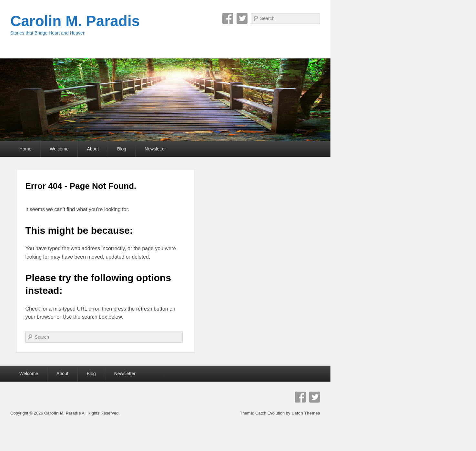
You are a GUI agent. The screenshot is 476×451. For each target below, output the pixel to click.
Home (25, 149)
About (93, 149)
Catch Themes (306, 413)
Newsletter (155, 149)
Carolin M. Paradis (75, 21)
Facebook (228, 18)
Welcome (59, 149)
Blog (122, 149)
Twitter (242, 18)
